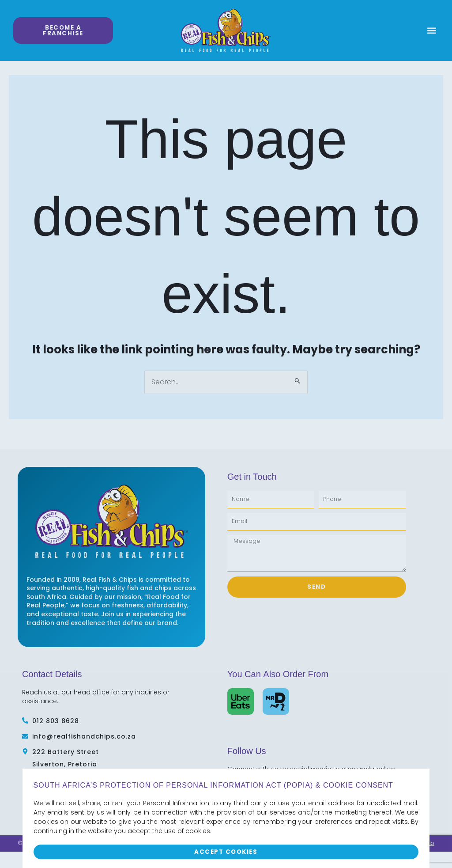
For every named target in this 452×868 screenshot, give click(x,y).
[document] (226, 434)
